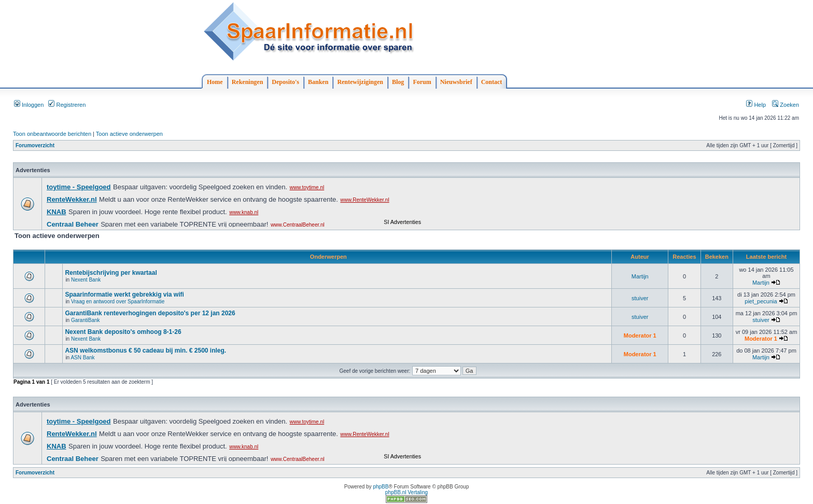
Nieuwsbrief (456, 82)
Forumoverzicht (35, 145)
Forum (422, 82)
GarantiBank (86, 320)
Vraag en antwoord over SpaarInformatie (118, 302)
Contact (492, 82)
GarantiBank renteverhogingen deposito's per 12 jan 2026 (150, 313)
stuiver (640, 298)
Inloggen (29, 105)
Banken (318, 82)
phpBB (381, 487)
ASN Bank (82, 358)
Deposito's (285, 82)
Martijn (640, 276)
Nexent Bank (86, 280)
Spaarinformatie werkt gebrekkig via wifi (124, 295)
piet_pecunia (761, 301)
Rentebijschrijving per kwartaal (111, 273)
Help (756, 105)
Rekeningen (248, 82)
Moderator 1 (640, 335)
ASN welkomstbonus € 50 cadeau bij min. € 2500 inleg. (145, 351)
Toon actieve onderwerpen (129, 134)
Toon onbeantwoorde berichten (52, 134)
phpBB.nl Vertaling (406, 492)
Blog (398, 82)
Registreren (67, 105)
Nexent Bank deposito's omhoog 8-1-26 (123, 332)
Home (215, 82)
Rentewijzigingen (360, 82)
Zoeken (786, 105)
